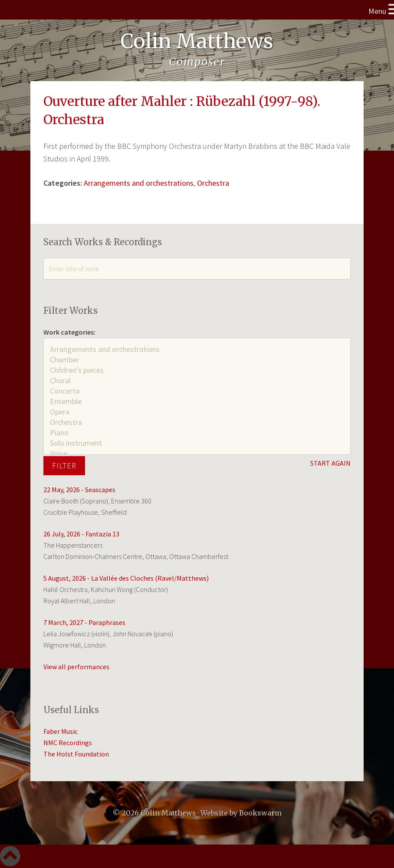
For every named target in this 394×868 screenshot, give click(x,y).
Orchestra (213, 183)
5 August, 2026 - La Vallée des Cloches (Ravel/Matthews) (126, 578)
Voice (197, 454)
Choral (197, 381)
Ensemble (197, 401)
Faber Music (61, 731)
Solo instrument (197, 443)
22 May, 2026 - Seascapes (79, 490)
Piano (197, 433)
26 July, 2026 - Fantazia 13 (81, 534)
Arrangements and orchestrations (139, 183)
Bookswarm (260, 813)
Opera (197, 412)
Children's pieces (197, 370)
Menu (377, 11)
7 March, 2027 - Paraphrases (84, 622)
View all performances (76, 667)
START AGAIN (330, 463)
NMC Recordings (68, 743)
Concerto (197, 391)
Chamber (197, 360)
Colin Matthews (197, 41)
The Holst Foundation (76, 754)
